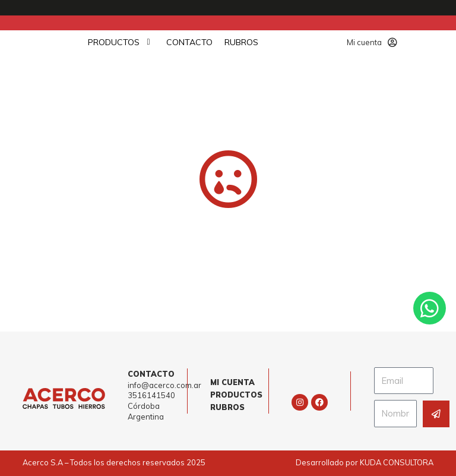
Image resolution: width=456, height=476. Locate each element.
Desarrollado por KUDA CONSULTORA (365, 462)
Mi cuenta (372, 42)
